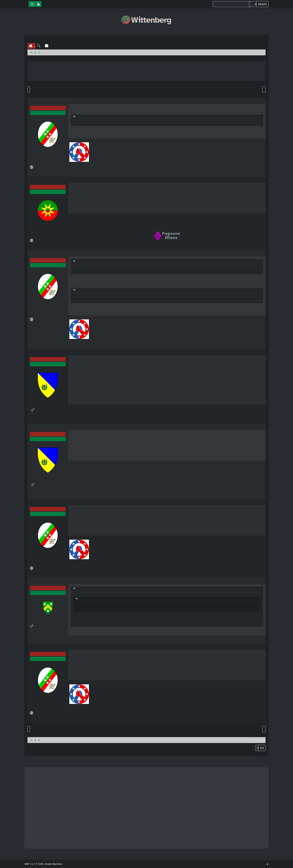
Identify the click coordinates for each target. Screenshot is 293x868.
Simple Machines (53, 864)
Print (264, 90)
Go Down (29, 90)
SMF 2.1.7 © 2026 (34, 864)
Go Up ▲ (267, 864)
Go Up (29, 729)
